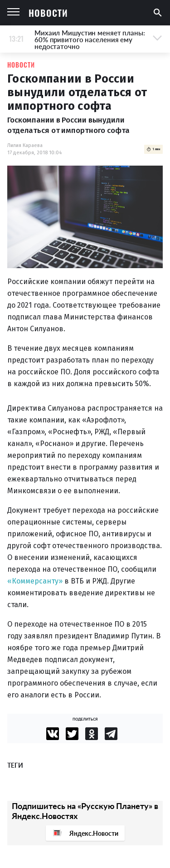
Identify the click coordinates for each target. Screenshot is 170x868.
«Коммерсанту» (35, 581)
